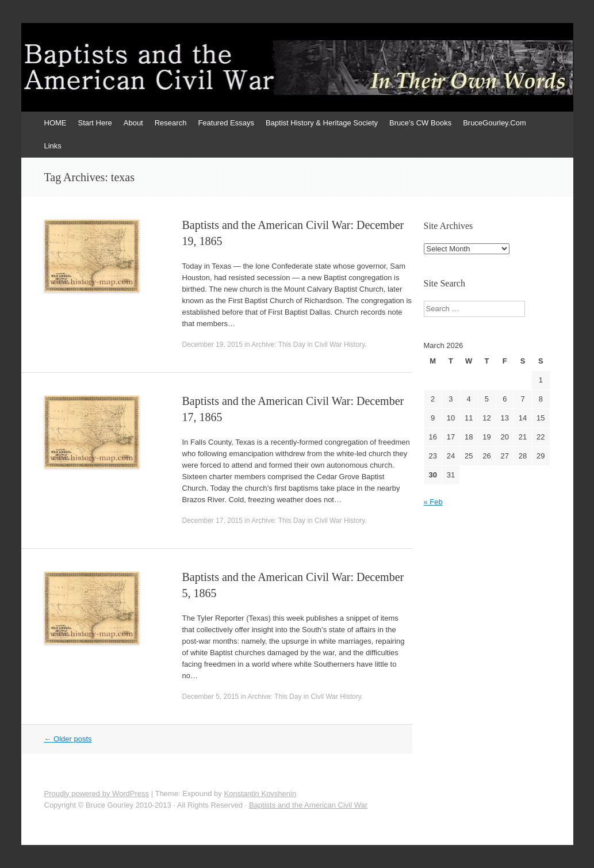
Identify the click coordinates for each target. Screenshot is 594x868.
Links (53, 146)
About (133, 123)
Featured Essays (226, 123)
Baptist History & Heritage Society (322, 123)
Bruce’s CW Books (420, 123)
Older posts (68, 739)
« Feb (433, 502)
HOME (55, 123)
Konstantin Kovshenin (260, 794)
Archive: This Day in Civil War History (308, 345)
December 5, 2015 (211, 697)
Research (171, 123)
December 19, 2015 (212, 345)
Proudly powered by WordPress (97, 794)
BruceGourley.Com (495, 123)
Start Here (95, 123)
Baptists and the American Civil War (308, 805)
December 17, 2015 (212, 521)
